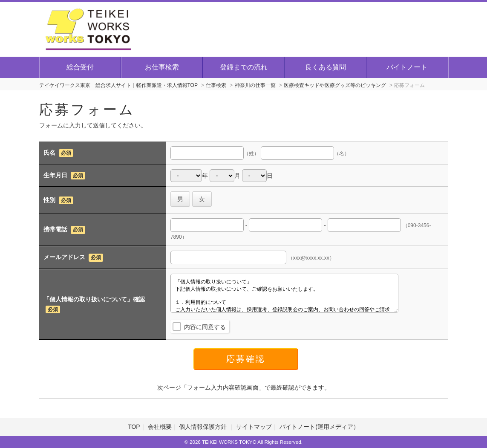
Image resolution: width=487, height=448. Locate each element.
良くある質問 (326, 67)
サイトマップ (254, 427)
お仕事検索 (162, 67)
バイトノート (407, 67)
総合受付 (80, 67)
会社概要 (160, 427)
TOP (134, 427)
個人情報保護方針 (204, 427)
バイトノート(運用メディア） (319, 427)
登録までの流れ (244, 67)
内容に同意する (205, 327)
